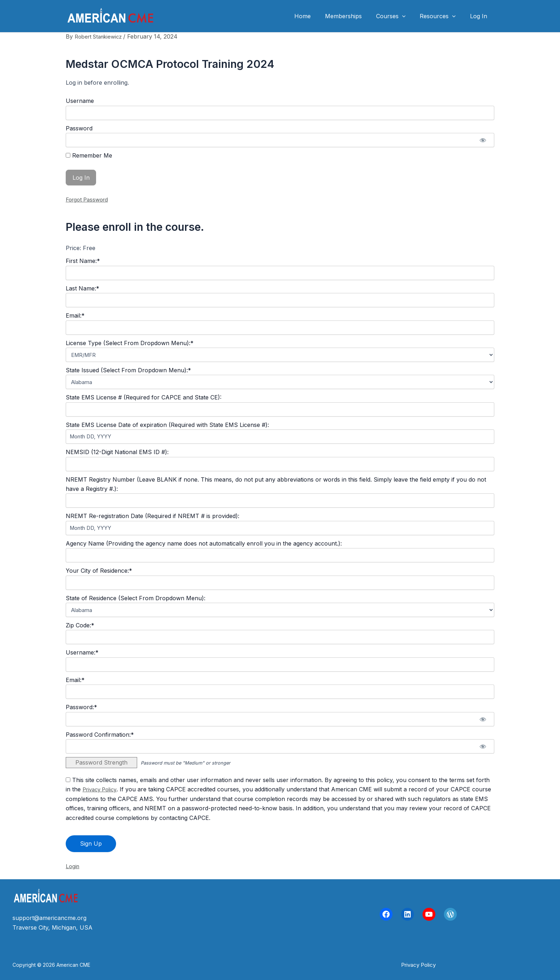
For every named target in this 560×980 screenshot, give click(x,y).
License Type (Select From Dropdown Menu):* (130, 343)
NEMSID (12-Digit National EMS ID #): (117, 452)
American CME (194, 16)
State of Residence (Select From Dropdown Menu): (136, 598)
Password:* (81, 707)
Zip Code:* (80, 625)
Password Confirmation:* (100, 734)
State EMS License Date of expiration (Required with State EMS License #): (167, 424)
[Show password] (483, 140)
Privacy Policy (102, 789)
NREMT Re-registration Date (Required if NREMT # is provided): (152, 516)
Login (73, 866)
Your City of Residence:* (99, 571)
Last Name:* (82, 288)
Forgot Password (89, 199)
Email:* (75, 315)
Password (79, 128)
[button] (409, 16)
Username (80, 101)
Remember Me (89, 155)
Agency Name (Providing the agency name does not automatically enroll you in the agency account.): (204, 543)
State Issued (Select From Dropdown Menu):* (128, 370)
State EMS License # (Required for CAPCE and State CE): (144, 397)
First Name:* (83, 261)
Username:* (82, 652)
